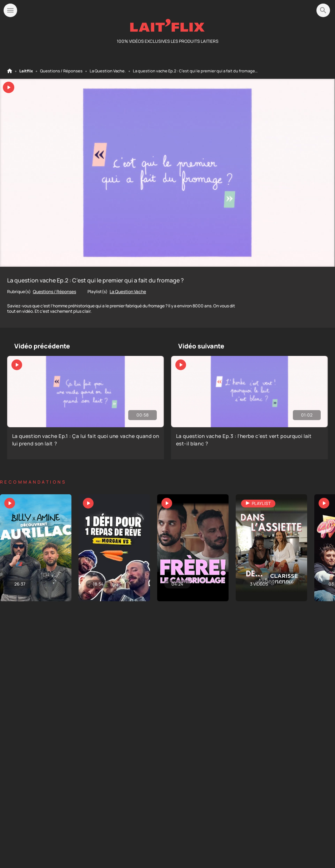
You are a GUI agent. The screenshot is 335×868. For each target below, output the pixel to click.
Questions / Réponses (61, 71)
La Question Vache (107, 71)
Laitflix (26, 71)
